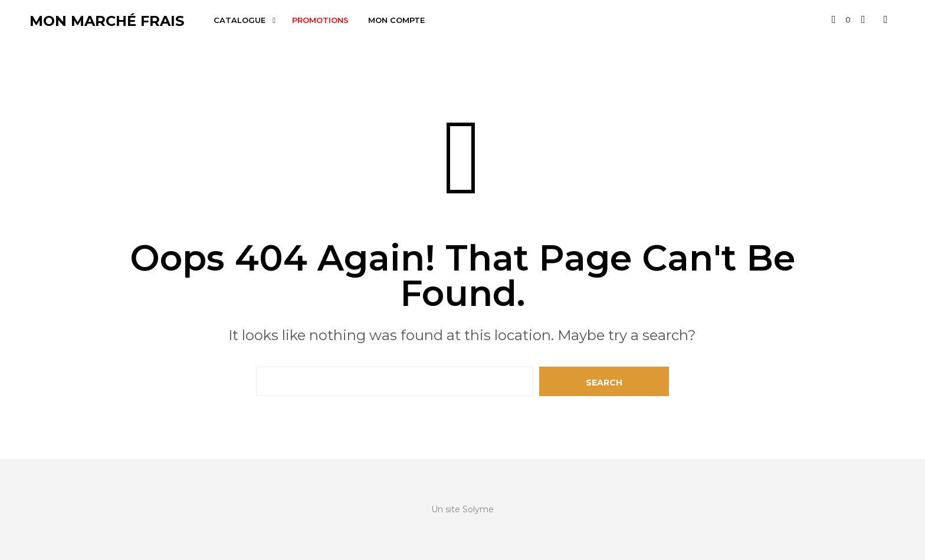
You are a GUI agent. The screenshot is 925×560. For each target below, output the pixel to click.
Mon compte (396, 20)
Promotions (320, 20)
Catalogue (240, 20)
